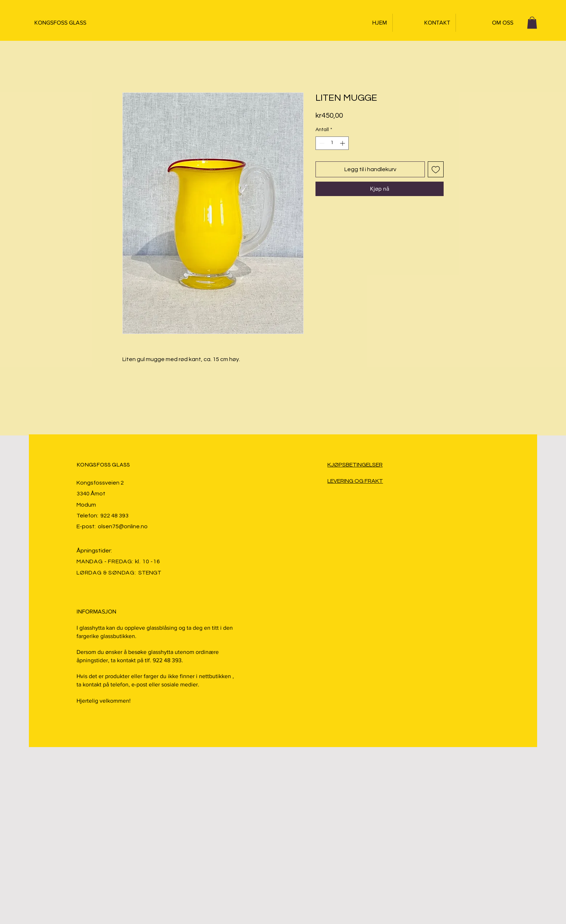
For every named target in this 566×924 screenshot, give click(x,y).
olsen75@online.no (123, 526)
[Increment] (343, 143)
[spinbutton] (332, 143)
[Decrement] (321, 143)
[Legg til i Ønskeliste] (436, 169)
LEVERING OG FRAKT (355, 481)
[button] (532, 23)
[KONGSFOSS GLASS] (70, 23)
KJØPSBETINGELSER (355, 465)
